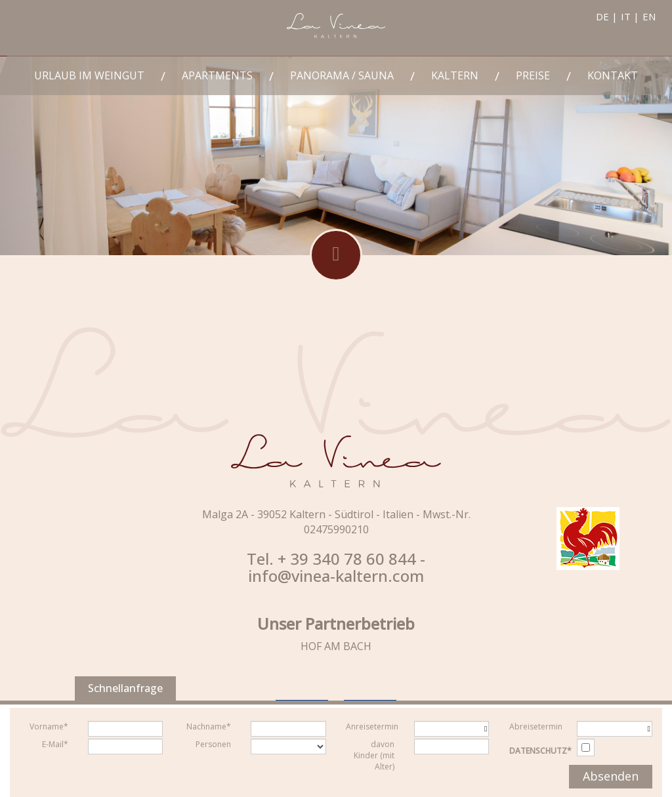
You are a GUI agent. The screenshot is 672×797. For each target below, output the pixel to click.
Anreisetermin (372, 726)
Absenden (611, 776)
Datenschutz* (540, 751)
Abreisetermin (536, 726)
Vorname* (49, 726)
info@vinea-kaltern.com (336, 576)
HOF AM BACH (336, 646)
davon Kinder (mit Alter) (374, 755)
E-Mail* (55, 744)
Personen (213, 744)
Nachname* (209, 726)
